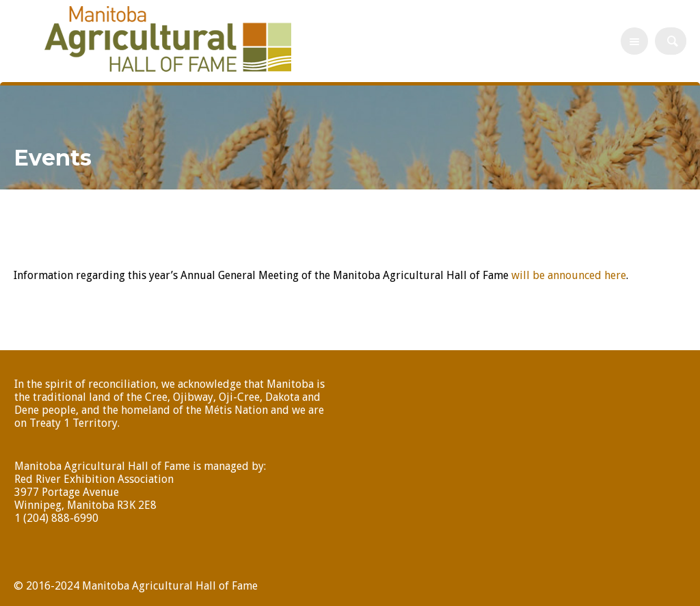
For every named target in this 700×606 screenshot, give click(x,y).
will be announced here (567, 275)
